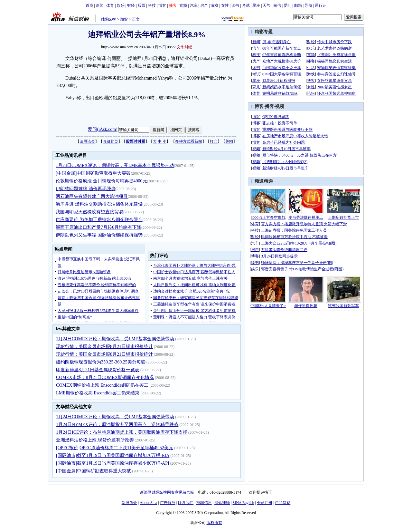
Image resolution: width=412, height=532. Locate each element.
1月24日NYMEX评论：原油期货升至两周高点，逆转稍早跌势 (117, 425)
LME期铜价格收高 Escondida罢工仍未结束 (98, 393)
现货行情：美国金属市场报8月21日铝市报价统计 (104, 354)
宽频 (183, 5)
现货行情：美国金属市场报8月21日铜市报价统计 (104, 347)
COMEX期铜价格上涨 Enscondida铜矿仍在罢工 (102, 385)
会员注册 (265, 503)
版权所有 (214, 523)
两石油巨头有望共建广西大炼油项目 (92, 196)
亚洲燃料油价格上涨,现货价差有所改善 (95, 440)
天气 (267, 5)
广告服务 (168, 503)
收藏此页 (110, 141)
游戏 (214, 5)
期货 (124, 19)
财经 (131, 5)
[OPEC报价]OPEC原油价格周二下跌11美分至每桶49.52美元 (115, 448)
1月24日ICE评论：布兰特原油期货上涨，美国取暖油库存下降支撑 (122, 432)
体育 (110, 5)
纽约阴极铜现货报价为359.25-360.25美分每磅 (101, 362)
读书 (235, 5)
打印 (214, 141)
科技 (152, 5)
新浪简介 (129, 503)
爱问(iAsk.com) (103, 129)
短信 (277, 5)
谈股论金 (87, 141)
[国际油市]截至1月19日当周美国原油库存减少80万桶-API (113, 463)
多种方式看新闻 (189, 141)
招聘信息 (204, 503)
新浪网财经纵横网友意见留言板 (167, 492)
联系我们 (186, 503)
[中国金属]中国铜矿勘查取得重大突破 (93, 173)
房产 (204, 5)
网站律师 (222, 503)
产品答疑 (283, 503)
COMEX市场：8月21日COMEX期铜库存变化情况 (105, 377)
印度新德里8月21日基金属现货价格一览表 (98, 370)
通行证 (321, 5)
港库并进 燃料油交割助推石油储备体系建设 (99, 204)
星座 (256, 5)
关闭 (229, 141)
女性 (225, 5)
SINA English (243, 503)
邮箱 (298, 5)
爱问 (287, 5)
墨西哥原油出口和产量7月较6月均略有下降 (98, 227)
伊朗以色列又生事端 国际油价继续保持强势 (99, 235)
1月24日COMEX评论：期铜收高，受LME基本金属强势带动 (115, 165)
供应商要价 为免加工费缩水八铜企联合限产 (99, 220)
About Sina (148, 503)
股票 (142, 5)
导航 (308, 5)
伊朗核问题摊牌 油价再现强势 (86, 189)
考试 (246, 5)
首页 (89, 5)
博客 (162, 5)
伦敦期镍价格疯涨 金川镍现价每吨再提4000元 (101, 181)
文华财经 (184, 47)
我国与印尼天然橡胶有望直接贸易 (89, 212)
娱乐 (121, 5)
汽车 (194, 5)
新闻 (100, 5)
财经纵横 (108, 19)
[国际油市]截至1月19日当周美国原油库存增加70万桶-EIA (113, 455)
